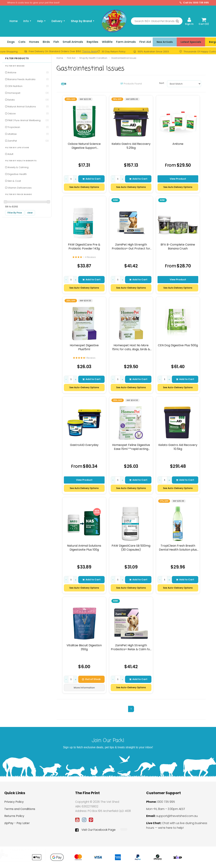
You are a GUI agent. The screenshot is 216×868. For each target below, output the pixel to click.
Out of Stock (91, 679)
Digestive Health (17, 174)
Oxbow (28, 114)
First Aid (145, 42)
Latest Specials (191, 42)
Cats (22, 42)
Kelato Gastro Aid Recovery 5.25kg (131, 146)
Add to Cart (91, 179)
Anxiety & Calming (18, 167)
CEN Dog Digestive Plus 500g (178, 345)
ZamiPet (28, 141)
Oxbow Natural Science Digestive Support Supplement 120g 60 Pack (84, 146)
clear (30, 213)
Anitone (28, 72)
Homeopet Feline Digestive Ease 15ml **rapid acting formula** (131, 447)
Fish (56, 42)
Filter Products (17, 58)
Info (27, 21)
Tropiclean (28, 127)
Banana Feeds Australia (28, 79)
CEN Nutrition (28, 86)
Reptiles (92, 42)
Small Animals (73, 42)
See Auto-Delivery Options (84, 187)
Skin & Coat (14, 181)
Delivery (58, 21)
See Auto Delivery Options (178, 187)
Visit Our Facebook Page (95, 830)
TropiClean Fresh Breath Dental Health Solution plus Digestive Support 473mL (178, 548)
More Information (84, 688)
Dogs (11, 42)
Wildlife (107, 42)
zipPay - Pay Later (17, 823)
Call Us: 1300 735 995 (194, 3)
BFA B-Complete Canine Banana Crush (178, 247)
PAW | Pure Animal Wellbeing (28, 120)
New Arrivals (165, 42)
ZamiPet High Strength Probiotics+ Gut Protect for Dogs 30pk (131, 247)
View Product (178, 179)
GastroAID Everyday (84, 445)
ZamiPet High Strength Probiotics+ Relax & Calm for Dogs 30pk (131, 647)
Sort (162, 83)
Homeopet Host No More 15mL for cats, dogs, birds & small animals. (131, 347)
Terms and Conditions (20, 809)
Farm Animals (126, 42)
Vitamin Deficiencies (20, 188)
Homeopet (28, 93)
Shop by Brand (83, 21)
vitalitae (28, 134)
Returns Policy (14, 816)
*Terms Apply (90, 51)
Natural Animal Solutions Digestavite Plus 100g (84, 548)
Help (41, 21)
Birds (46, 42)
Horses (34, 42)
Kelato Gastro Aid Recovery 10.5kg (178, 447)
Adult (10, 154)
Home (14, 21)
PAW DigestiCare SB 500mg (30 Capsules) (131, 548)
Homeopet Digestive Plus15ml (84, 347)
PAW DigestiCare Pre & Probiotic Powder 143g (84, 247)
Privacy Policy (14, 802)
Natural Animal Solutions (28, 107)
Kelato (28, 100)
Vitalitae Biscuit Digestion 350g (84, 647)
